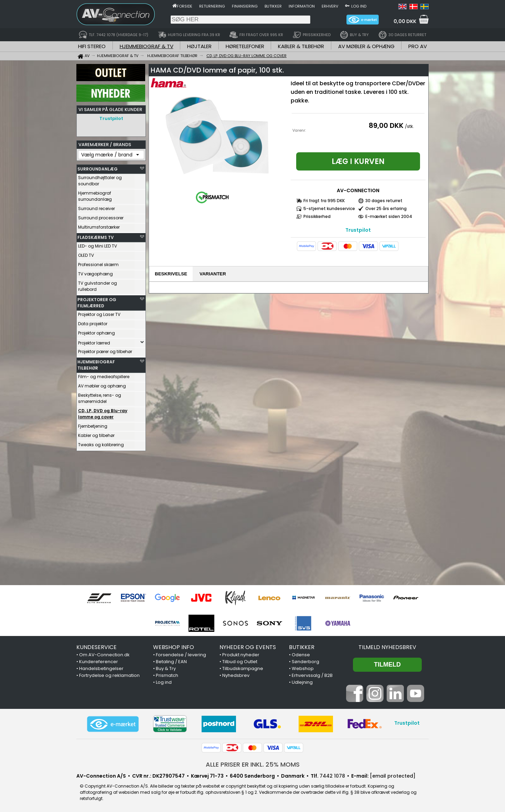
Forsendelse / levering (181, 655)
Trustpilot (111, 118)
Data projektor (93, 322)
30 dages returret (384, 201)
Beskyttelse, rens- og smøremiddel (100, 397)
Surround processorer (101, 216)
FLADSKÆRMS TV (96, 236)
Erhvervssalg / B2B (312, 675)
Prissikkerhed (317, 216)
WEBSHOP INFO (174, 647)
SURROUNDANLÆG (98, 167)
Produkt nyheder (241, 655)
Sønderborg (305, 662)
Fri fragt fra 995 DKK (324, 201)
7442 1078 (332, 776)
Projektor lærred (94, 341)
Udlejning (302, 682)
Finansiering (245, 6)
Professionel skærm (98, 263)
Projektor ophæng (96, 331)
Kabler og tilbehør (96, 434)
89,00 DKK (386, 125)
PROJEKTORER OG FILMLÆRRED (97, 301)
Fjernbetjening (93, 424)
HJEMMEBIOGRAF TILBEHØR (96, 363)
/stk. (410, 126)
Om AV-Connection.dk (104, 655)
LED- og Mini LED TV (98, 244)
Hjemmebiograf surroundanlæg (95, 194)
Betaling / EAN (171, 662)
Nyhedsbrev (236, 675)
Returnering (212, 6)
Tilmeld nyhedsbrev (387, 647)
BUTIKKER (302, 647)
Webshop (303, 668)
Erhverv (330, 6)
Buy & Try (166, 668)
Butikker (273, 6)
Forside (185, 6)
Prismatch (167, 675)
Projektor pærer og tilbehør (105, 350)
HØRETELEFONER (245, 46)
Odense (301, 655)
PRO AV (418, 46)
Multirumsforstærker (99, 225)
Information (302, 6)
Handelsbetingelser (101, 668)
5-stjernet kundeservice (329, 209)
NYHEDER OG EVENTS (248, 647)
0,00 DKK (405, 21)
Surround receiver (96, 207)
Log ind (359, 6)
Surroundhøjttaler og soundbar (100, 179)
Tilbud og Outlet (240, 662)
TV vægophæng (95, 272)
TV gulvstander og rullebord (98, 284)
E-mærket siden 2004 (389, 216)
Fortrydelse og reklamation (109, 675)
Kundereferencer (99, 662)
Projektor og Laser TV (99, 313)
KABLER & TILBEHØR (301, 46)
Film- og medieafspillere (104, 375)
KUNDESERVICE (96, 647)
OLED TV (86, 254)
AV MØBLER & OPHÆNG (366, 46)
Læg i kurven (358, 161)
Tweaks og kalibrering (101, 443)
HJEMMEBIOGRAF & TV (147, 46)
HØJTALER (199, 46)
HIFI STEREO (92, 46)
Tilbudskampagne (243, 668)
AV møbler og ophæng (102, 384)
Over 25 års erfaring (386, 209)
